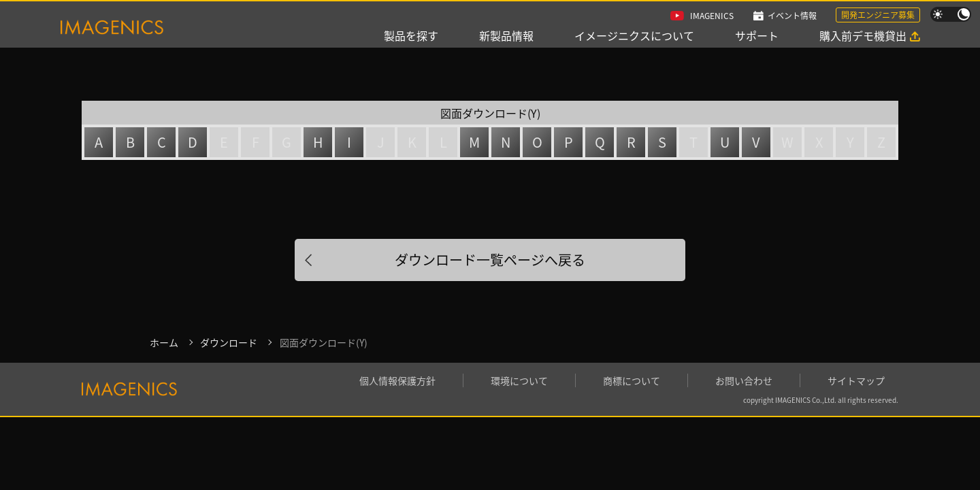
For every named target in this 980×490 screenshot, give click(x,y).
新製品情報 (506, 35)
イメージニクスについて (634, 35)
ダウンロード (229, 342)
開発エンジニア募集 (878, 15)
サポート (757, 35)
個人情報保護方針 (397, 380)
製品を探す (411, 35)
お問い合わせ (744, 380)
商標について (632, 380)
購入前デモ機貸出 (863, 35)
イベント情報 (792, 15)
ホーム (164, 342)
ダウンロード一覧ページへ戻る (490, 260)
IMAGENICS (712, 15)
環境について (519, 380)
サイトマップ (856, 380)
